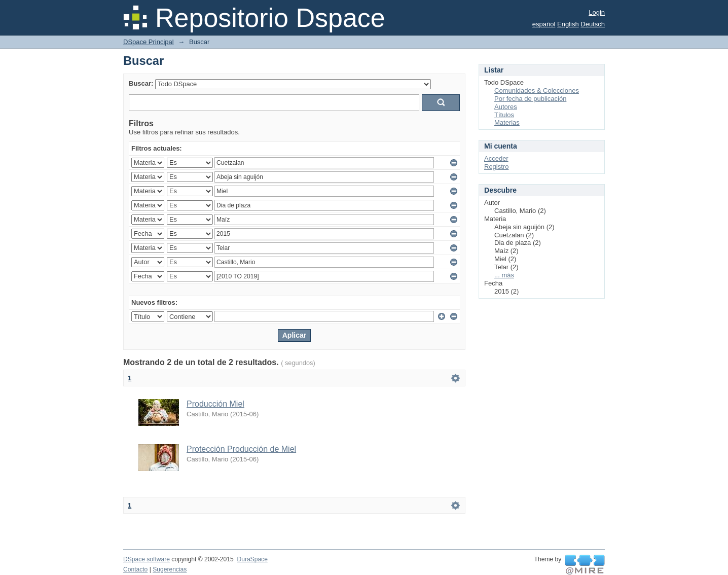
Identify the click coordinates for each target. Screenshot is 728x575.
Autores (506, 107)
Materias (507, 122)
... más (504, 275)
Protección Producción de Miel (241, 449)
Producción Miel (215, 404)
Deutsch (593, 24)
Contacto (135, 569)
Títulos (504, 115)
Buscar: (141, 83)
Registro (496, 167)
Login (597, 12)
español (544, 24)
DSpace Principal (149, 42)
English (568, 24)
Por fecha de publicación (530, 99)
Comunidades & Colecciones (537, 91)
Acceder (496, 158)
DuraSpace (252, 559)
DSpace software (147, 559)
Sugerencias (170, 569)
